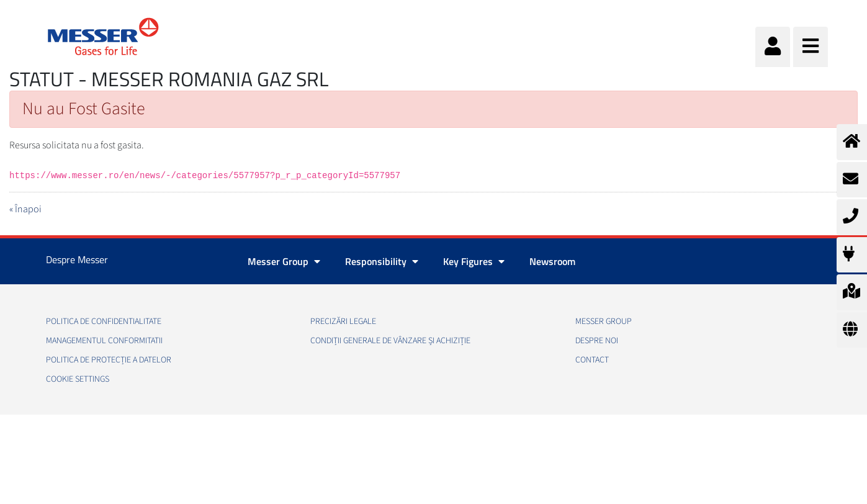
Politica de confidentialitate (104, 322)
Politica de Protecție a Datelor (109, 360)
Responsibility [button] (382, 261)
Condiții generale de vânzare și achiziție (390, 341)
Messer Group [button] (284, 261)
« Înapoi (25, 209)
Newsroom (552, 261)
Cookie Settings (78, 379)
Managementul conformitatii (104, 341)
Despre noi (597, 341)
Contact (592, 360)
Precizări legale (343, 322)
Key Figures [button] (474, 261)
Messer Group (604, 322)
